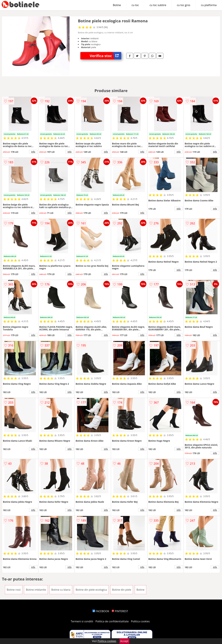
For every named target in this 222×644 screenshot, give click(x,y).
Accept (124, 641)
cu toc (135, 5)
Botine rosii (14, 590)
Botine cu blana (61, 590)
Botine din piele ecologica (91, 590)
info (33, 152)
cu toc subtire (158, 5)
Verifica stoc (105, 56)
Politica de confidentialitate (112, 621)
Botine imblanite (36, 590)
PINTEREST (120, 611)
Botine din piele (122, 590)
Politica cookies (140, 621)
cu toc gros (183, 5)
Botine (117, 5)
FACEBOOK (101, 611)
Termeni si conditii (82, 621)
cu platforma (209, 5)
